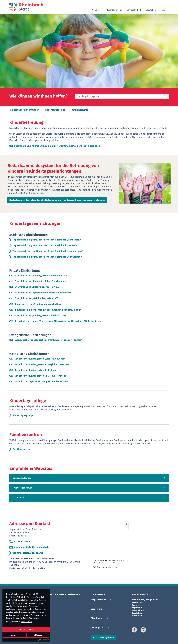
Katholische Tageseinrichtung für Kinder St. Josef (42, 382)
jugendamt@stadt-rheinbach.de (31, 547)
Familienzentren (79, 110)
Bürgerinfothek (98, 600)
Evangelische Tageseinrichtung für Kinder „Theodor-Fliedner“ (48, 340)
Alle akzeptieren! (26, 630)
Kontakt (136, 605)
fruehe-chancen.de (22, 488)
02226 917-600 (22, 542)
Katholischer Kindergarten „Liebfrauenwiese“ (40, 359)
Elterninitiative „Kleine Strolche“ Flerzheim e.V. (40, 281)
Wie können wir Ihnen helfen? (39, 96)
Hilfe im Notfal (139, 595)
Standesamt (97, 618)
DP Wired (44, 640)
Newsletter (97, 10)
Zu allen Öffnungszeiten (103, 638)
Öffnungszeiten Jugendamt (28, 553)
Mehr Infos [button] (26, 622)
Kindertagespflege (55, 110)
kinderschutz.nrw (22, 478)
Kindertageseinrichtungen (25, 110)
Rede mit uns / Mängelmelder (145, 600)
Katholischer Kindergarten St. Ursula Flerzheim (40, 376)
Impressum (137, 608)
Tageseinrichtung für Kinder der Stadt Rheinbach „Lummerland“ (48, 251)
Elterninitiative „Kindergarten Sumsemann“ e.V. (41, 276)
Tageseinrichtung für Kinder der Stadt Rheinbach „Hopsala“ (45, 245)
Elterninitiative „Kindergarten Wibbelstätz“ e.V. (41, 316)
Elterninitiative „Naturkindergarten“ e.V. (37, 287)
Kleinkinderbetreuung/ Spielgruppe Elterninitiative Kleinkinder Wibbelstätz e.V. (58, 321)
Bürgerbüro (96, 609)
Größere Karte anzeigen (105, 567)
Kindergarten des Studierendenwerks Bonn (38, 304)
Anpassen (15, 635)
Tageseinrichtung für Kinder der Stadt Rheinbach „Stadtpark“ (47, 240)
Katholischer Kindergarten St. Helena (35, 370)
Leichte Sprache (114, 10)
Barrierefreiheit (134, 10)
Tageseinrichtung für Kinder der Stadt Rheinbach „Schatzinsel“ (47, 257)
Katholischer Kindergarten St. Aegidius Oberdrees (42, 364)
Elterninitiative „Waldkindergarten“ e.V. (36, 298)
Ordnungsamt (98, 628)
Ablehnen (38, 635)
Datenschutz (138, 610)
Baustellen (151, 10)
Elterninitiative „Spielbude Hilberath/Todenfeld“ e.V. (43, 293)
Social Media (138, 616)
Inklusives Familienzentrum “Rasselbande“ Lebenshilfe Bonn (48, 310)
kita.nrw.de (18, 498)
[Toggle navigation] (163, 9)
